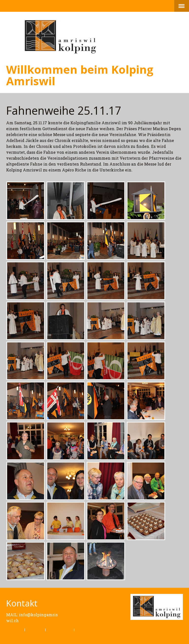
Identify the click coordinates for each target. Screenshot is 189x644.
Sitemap (81, 630)
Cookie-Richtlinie (60, 630)
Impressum (15, 630)
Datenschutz (35, 630)
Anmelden (175, 634)
